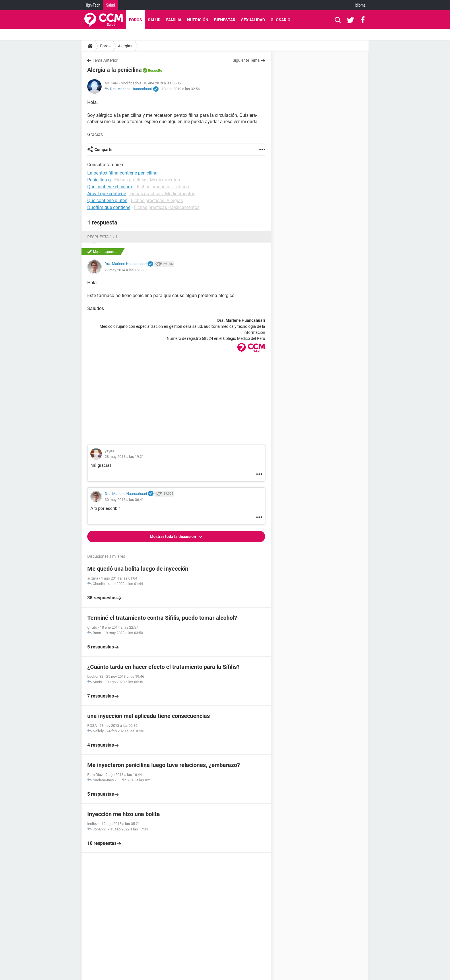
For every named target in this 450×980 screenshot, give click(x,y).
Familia (174, 20)
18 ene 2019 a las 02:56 (181, 89)
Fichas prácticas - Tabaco (163, 187)
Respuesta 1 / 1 (102, 237)
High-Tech (92, 5)
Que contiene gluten (107, 201)
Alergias (125, 46)
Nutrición (198, 20)
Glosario (281, 20)
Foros (135, 20)
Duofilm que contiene (109, 207)
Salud (110, 5)
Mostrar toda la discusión (173, 537)
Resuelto (155, 70)
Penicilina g (99, 180)
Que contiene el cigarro (110, 187)
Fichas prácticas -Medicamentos (147, 180)
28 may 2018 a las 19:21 (124, 457)
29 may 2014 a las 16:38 (124, 270)
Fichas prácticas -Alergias (157, 201)
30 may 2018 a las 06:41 (124, 500)
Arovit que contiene (107, 194)
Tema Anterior (105, 60)
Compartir (104, 150)
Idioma (360, 5)
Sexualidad (253, 20)
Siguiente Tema (246, 60)
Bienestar (225, 20)
